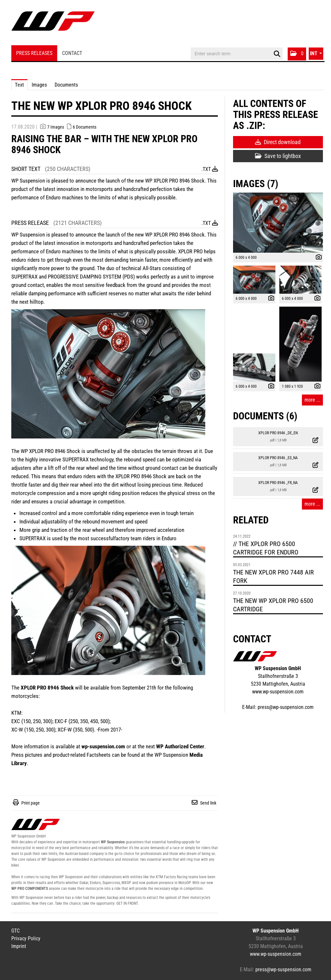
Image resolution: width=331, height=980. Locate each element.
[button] (297, 54)
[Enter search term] (237, 54)
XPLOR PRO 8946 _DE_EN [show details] (278, 433)
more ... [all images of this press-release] (312, 400)
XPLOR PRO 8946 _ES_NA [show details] (278, 458)
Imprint (19, 946)
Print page (31, 803)
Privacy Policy (26, 938)
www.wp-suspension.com (278, 692)
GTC (16, 931)
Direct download (278, 142)
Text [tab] (19, 85)
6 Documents (85, 127)
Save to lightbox (278, 156)
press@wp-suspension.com (286, 707)
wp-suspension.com (103, 746)
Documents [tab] (66, 85)
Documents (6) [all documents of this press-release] (265, 416)
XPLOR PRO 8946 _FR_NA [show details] (278, 483)
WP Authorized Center (180, 746)
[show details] (317, 258)
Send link (208, 803)
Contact (72, 53)
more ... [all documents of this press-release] (312, 504)
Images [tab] (39, 85)
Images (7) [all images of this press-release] (256, 184)
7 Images (56, 127)
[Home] (53, 23)
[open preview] (278, 223)
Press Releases (34, 53)
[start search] (277, 54)
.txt (210, 169)
